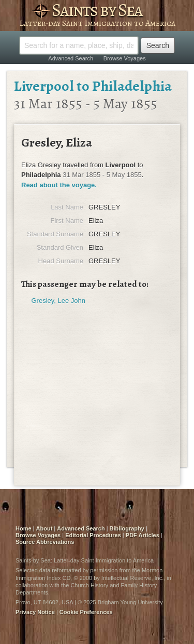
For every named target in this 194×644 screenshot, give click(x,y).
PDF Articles (143, 535)
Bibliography (127, 528)
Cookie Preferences (86, 612)
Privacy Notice (35, 612)
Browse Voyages (125, 58)
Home (24, 528)
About (44, 528)
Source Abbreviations (45, 542)
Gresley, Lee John (59, 301)
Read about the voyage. (59, 185)
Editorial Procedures (93, 535)
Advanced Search (71, 58)
